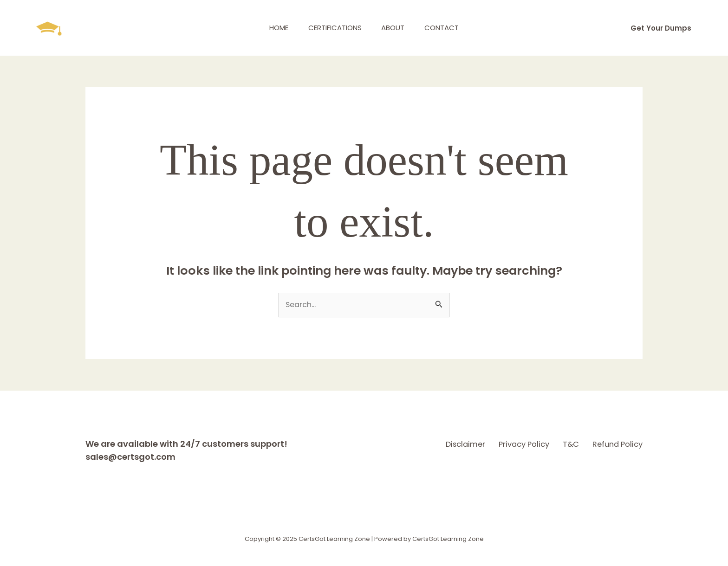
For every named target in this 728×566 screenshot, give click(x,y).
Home (274, 28)
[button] (661, 28)
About (395, 28)
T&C (557, 444)
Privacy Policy (498, 444)
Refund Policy (615, 444)
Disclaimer (426, 444)
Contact (447, 28)
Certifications (333, 28)
